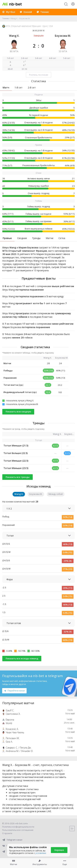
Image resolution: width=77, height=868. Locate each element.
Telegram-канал (12, 840)
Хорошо (59, 850)
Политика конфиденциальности (18, 827)
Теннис (6, 18)
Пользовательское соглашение (18, 830)
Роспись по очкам (38, 75)
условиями (41, 853)
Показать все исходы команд (22, 658)
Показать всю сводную (18, 412)
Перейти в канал (14, 691)
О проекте (7, 833)
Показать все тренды (18, 477)
